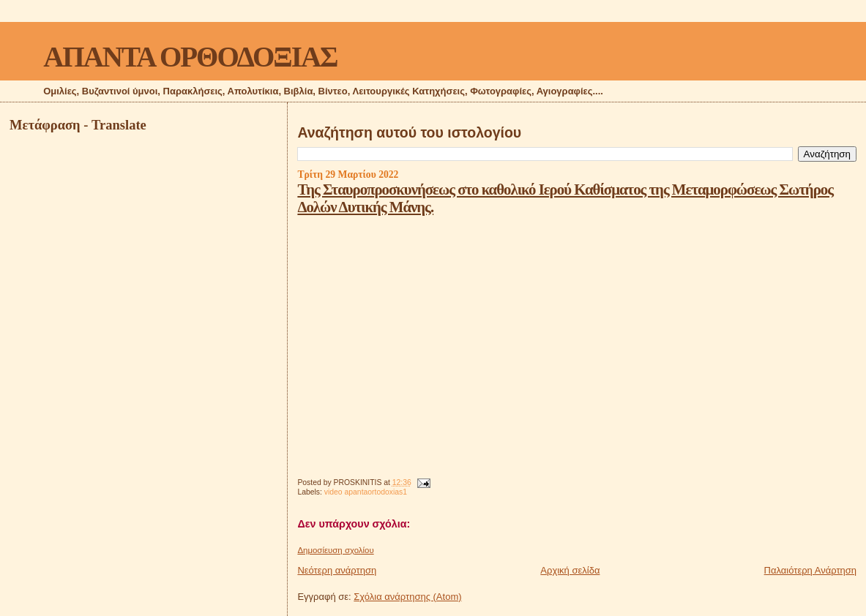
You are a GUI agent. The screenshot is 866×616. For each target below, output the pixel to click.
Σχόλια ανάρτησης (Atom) (407, 597)
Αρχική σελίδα (570, 570)
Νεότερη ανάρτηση (337, 570)
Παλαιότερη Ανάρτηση (810, 570)
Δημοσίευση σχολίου (335, 550)
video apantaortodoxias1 (366, 492)
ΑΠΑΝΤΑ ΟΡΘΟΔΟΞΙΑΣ (190, 57)
